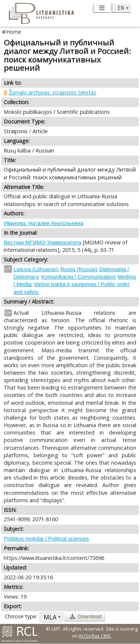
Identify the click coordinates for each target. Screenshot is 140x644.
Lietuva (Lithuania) (35, 269)
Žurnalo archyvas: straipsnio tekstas (52, 92)
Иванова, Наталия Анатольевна (43, 223)
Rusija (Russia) (79, 269)
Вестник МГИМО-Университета (42, 243)
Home (14, 32)
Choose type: (21, 616)
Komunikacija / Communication (78, 277)
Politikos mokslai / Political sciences (46, 539)
